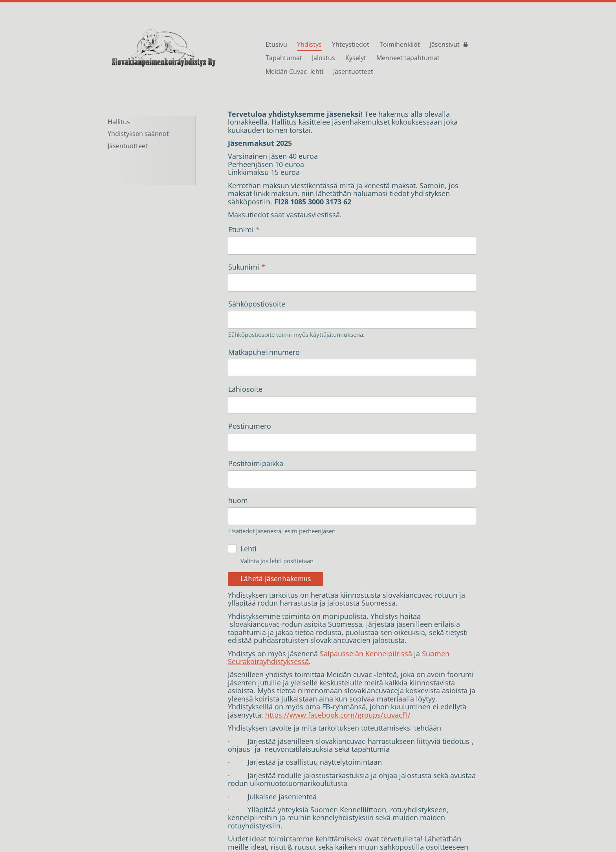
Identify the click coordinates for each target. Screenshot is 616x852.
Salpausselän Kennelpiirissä (366, 550)
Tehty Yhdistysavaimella (481, 826)
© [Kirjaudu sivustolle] (111, 826)
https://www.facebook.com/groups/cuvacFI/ (338, 612)
